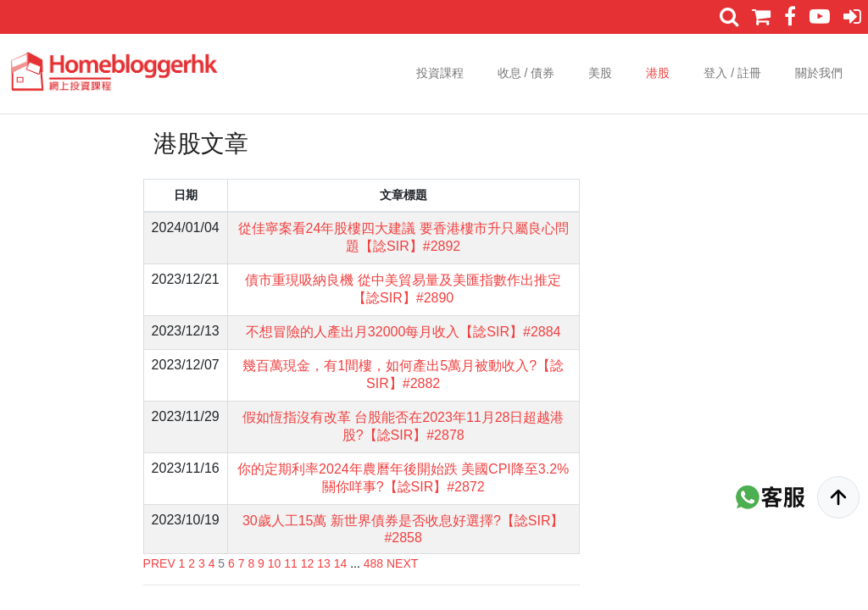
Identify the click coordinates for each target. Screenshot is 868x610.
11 (291, 563)
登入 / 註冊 (732, 73)
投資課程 (440, 73)
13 (324, 563)
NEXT (402, 563)
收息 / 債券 (526, 73)
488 (373, 563)
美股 (600, 73)
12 (308, 563)
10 (275, 563)
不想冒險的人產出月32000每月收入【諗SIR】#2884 (403, 332)
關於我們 (819, 73)
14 (341, 563)
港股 (658, 73)
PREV (159, 563)
